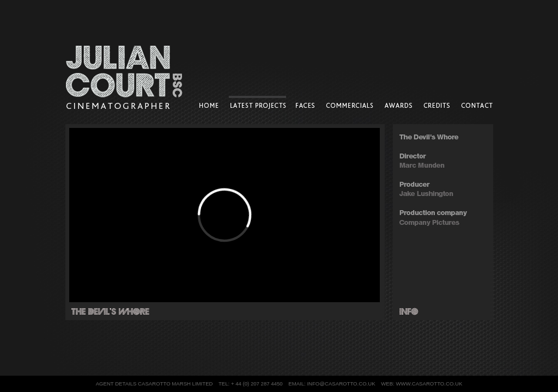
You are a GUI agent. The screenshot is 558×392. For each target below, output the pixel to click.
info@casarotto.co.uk (341, 384)
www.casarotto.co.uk (429, 384)
